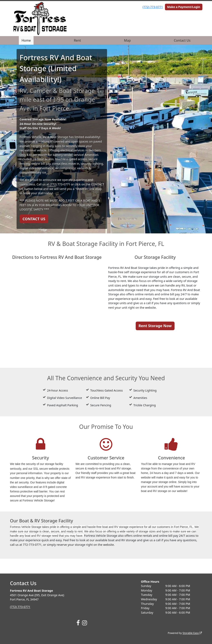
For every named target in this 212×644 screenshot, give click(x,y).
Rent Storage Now (155, 326)
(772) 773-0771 (153, 7)
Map (127, 40)
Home (26, 40)
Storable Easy (192, 633)
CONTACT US (34, 219)
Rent (77, 40)
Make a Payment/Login (184, 7)
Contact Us (182, 40)
